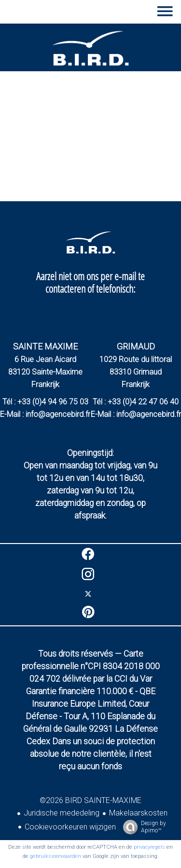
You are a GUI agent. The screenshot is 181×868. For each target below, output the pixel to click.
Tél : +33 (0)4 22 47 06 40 (136, 402)
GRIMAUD (136, 346)
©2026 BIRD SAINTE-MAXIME (90, 800)
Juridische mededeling (62, 813)
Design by (142, 827)
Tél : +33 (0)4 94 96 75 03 (45, 402)
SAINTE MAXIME (45, 346)
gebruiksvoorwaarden (56, 856)
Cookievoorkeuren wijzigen (70, 827)
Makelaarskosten (138, 813)
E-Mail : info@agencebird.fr (45, 414)
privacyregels (149, 847)
